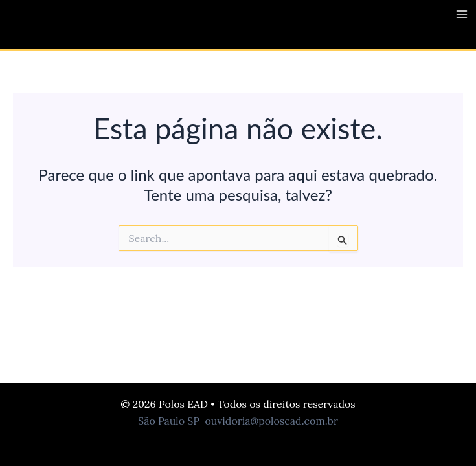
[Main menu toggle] (462, 14)
